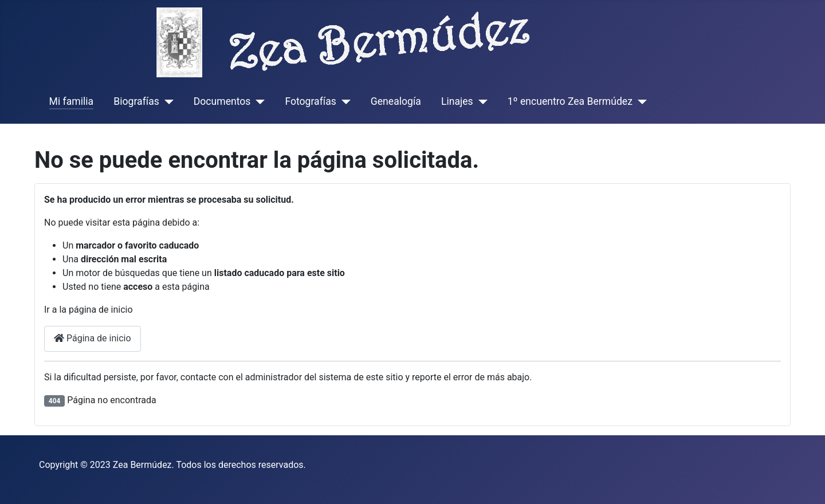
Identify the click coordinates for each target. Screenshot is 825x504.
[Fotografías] (343, 101)
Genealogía (396, 101)
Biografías (136, 101)
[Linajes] (480, 101)
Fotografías (310, 101)
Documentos (222, 101)
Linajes (457, 101)
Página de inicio (93, 338)
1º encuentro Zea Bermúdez (570, 101)
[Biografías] (166, 101)
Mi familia (72, 101)
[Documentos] (258, 101)
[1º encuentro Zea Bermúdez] (640, 101)
